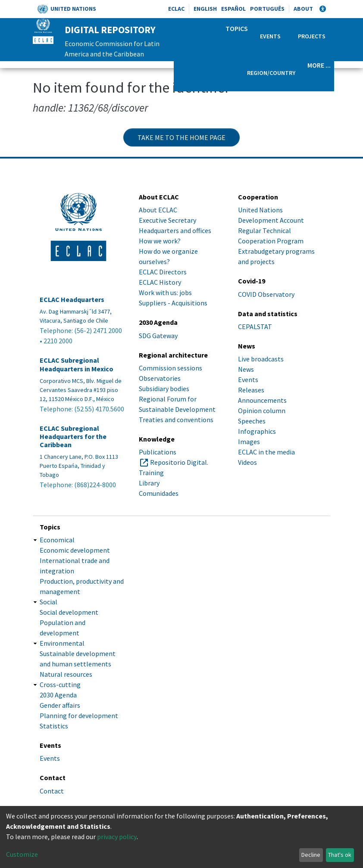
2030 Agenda (58, 695)
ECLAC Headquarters (72, 300)
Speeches (252, 421)
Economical (57, 540)
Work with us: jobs (165, 292)
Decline (311, 855)
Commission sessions (171, 368)
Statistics (54, 726)
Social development (69, 612)
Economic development (75, 550)
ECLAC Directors (163, 272)
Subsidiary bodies (164, 389)
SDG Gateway (158, 336)
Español (233, 9)
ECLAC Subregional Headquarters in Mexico (77, 364)
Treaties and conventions (176, 420)
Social (49, 602)
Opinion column (262, 411)
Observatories (160, 378)
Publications (158, 452)
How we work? (160, 241)
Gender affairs (60, 705)
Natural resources (66, 674)
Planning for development (79, 716)
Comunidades (159, 493)
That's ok (340, 855)
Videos (247, 462)
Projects (312, 36)
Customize (22, 854)
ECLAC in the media (266, 452)
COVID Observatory (266, 294)
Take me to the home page (181, 137)
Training (151, 473)
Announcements (262, 400)
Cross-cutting (60, 684)
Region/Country (271, 73)
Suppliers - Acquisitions (173, 303)
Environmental (62, 643)
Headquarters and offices (175, 230)
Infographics (257, 431)
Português (267, 9)
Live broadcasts (261, 359)
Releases (251, 390)
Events (270, 36)
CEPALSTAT (255, 327)
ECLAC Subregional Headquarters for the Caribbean (73, 437)
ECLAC (176, 9)
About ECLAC (158, 210)
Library (149, 483)
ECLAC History (160, 282)
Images (249, 442)
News (246, 369)
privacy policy (117, 837)
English (205, 9)
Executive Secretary (167, 220)
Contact (52, 791)
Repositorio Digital (178, 462)
